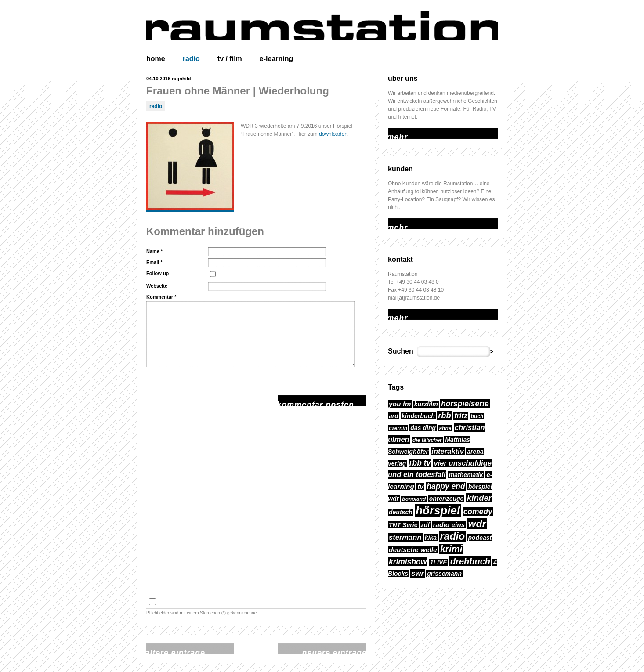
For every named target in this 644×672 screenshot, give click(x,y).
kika (431, 538)
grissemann (444, 574)
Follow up (157, 273)
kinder (479, 498)
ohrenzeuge (447, 499)
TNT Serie (403, 525)
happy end (446, 486)
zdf (425, 525)
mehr (394, 132)
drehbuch (470, 561)
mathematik (466, 475)
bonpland (414, 499)
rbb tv (420, 463)
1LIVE (439, 562)
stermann (405, 537)
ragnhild (181, 79)
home (156, 59)
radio (191, 59)
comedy (478, 512)
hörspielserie (465, 404)
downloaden (333, 134)
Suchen (401, 351)
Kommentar (161, 297)
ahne (445, 428)
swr (418, 573)
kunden (400, 169)
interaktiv (448, 451)
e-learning (276, 59)
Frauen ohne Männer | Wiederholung (238, 91)
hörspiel (438, 510)
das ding (423, 428)
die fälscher (427, 440)
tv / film (230, 59)
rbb (444, 415)
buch (477, 416)
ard (394, 416)
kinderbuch (418, 416)
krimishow (408, 562)
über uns (403, 78)
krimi (451, 549)
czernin (398, 428)
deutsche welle (413, 550)
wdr (477, 524)
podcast (480, 538)
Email (154, 262)
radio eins (449, 525)
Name (154, 251)
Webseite (157, 286)
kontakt (400, 259)
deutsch (401, 512)
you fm (400, 404)
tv (420, 486)
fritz (461, 416)
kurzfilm (426, 404)
